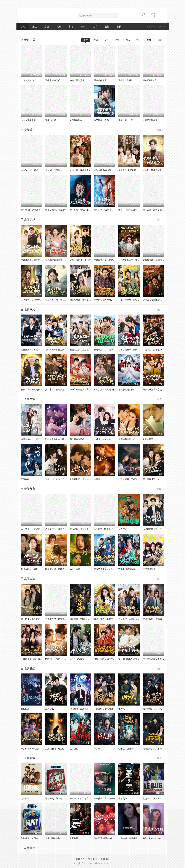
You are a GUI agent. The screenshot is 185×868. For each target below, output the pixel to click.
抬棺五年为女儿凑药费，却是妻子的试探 (162, 749)
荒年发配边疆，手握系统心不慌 (158, 659)
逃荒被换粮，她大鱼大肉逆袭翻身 (61, 619)
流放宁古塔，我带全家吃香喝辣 (109, 659)
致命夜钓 (74, 749)
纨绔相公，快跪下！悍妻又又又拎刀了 (63, 659)
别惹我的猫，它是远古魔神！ (59, 749)
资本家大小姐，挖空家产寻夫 (83, 798)
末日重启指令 (76, 120)
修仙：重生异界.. (78, 80)
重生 (35, 27)
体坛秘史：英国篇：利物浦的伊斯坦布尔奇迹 (66, 798)
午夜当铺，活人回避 (103, 709)
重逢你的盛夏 (100, 80)
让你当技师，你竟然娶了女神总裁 (37, 350)
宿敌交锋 (123, 798)
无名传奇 (25, 798)
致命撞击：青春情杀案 (105, 798)
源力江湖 (123, 529)
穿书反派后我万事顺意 (80, 260)
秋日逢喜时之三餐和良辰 (130, 479)
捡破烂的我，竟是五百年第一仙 (84, 350)
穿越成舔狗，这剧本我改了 (34, 260)
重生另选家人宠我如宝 (56, 210)
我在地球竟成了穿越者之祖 (155, 389)
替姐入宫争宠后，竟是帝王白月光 (85, 389)
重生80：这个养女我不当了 (107, 300)
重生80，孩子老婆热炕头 (33, 170)
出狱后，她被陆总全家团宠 (107, 439)
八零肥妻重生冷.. (151, 120)
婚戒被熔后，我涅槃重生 (81, 300)
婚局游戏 (50, 709)
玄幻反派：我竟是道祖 (105, 389)
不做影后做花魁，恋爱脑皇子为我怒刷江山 (41, 659)
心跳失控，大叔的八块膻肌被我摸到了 (63, 529)
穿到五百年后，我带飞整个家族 (60, 300)
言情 (71, 27)
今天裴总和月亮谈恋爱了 (33, 529)
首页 (23, 27)
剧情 (119, 27)
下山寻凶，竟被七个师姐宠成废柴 (159, 350)
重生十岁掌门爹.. (53, 80)
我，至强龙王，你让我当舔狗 (156, 479)
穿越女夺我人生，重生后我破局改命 (135, 260)
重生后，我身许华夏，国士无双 (158, 170)
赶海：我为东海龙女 (103, 619)
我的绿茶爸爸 (149, 569)
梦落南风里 (148, 439)
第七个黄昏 (75, 569)
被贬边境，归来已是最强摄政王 (133, 619)
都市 (83, 27)
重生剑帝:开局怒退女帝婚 (106, 210)
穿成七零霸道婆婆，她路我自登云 (61, 260)
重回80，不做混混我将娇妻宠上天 (61, 170)
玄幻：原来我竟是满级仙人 (58, 350)
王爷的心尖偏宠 (77, 659)
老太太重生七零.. (29, 120)
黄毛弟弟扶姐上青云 (31, 439)
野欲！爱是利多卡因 (55, 439)
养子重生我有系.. (102, 120)
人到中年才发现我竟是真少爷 (59, 389)
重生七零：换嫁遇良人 (80, 170)
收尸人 (122, 709)
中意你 (97, 479)
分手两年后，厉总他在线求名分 (84, 479)
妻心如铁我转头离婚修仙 (130, 659)
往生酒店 (25, 709)
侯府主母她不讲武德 (152, 619)
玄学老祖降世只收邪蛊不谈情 (132, 569)
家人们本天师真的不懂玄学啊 (35, 749)
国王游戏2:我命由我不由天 (106, 529)
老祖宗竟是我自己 (127, 389)
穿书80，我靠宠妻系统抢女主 (157, 300)
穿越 (47, 27)
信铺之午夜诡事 (126, 749)
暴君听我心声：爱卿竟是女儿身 (133, 350)
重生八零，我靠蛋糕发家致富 (156, 210)
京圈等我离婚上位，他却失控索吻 (134, 439)
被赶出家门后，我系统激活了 (108, 350)
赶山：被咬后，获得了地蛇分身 (133, 300)
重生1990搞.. (51, 120)
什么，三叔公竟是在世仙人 (34, 389)
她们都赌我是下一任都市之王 (156, 529)
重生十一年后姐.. (126, 80)
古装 (95, 27)
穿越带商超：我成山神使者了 (156, 260)
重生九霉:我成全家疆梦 (105, 170)
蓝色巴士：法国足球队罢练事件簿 (159, 798)
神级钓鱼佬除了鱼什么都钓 (107, 569)
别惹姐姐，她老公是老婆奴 (58, 479)
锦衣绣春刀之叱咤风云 (80, 619)
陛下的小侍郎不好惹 (31, 619)
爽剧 (59, 27)
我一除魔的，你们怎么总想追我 (158, 709)
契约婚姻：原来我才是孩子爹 (83, 709)
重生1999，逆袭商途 (31, 210)
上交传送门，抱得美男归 (33, 300)
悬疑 (107, 27)
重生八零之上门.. (126, 120)
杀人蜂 (97, 749)
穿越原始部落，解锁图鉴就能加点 (110, 260)
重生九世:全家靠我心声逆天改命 (134, 170)
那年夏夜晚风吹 (77, 439)
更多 (161, 130)
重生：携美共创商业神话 (130, 210)
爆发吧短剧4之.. (150, 80)
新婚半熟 (25, 479)
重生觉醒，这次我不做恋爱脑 (83, 210)
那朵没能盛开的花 (29, 569)
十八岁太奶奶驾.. (29, 80)
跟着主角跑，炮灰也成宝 (57, 569)
